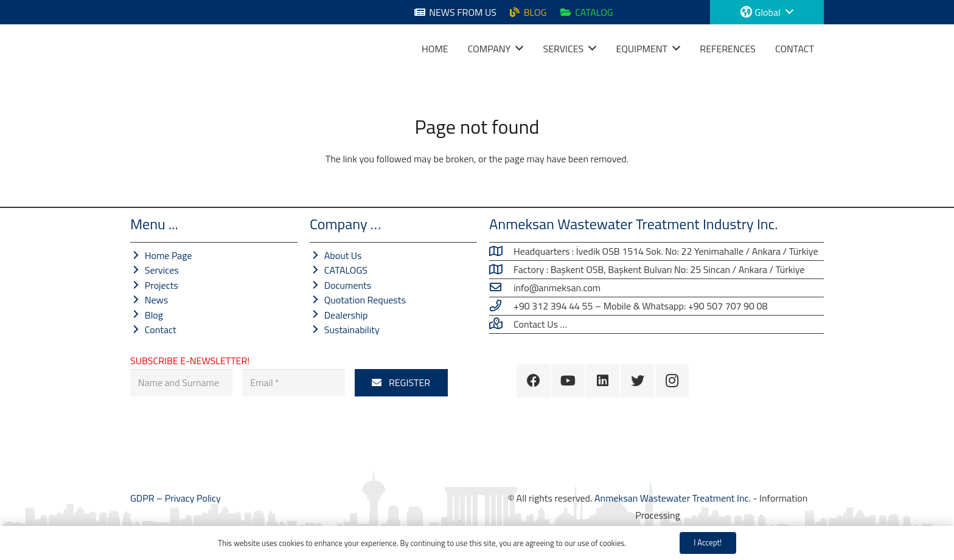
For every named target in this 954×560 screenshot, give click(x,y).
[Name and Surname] (181, 383)
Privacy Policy (193, 498)
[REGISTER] (401, 383)
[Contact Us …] (501, 324)
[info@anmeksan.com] (501, 288)
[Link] (145, 49)
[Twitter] (637, 381)
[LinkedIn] (603, 381)
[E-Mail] (293, 383)
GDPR (143, 498)
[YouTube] (568, 381)
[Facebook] (533, 381)
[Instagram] (672, 381)
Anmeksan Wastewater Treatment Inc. (673, 498)
